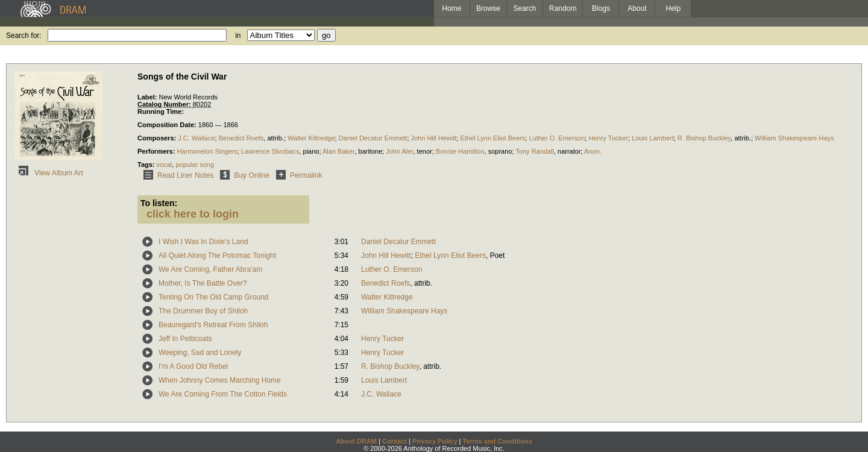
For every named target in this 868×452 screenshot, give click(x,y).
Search (525, 8)
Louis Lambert (653, 138)
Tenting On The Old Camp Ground (214, 297)
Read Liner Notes (176, 175)
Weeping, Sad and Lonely (200, 353)
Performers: (157, 151)
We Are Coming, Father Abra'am (210, 269)
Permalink (297, 175)
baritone (370, 151)
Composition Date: (168, 125)
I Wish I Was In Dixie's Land (203, 242)
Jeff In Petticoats (185, 339)
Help (674, 8)
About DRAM (356, 441)
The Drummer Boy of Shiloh (203, 311)
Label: (148, 97)
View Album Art (49, 173)
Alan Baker (338, 151)
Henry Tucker (608, 138)
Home (451, 8)
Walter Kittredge (311, 138)
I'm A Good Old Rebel (193, 366)
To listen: (159, 203)
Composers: (158, 138)
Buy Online (243, 175)
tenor (425, 151)
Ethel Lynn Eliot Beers (492, 138)
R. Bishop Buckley (704, 138)
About (637, 8)
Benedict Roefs (241, 138)
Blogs (601, 8)
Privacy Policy (435, 441)
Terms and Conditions (498, 441)
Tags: (147, 165)
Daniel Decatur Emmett (373, 138)
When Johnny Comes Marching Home (220, 380)
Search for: (24, 36)
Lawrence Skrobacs (270, 151)
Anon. (593, 151)
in (238, 36)
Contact (395, 441)
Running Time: (161, 111)
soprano (500, 151)
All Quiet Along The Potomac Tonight (217, 256)
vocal (165, 165)
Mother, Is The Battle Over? (203, 283)
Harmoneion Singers (207, 151)
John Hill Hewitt (434, 138)
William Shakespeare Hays (794, 138)
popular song (195, 165)
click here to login (193, 214)
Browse (488, 8)
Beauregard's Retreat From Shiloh (213, 325)
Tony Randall (535, 151)
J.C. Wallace (196, 138)
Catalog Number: (165, 104)
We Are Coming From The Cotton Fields (223, 394)
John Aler (399, 151)
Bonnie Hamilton (460, 151)
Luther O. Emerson (557, 138)
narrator (569, 151)
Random (563, 8)
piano (311, 151)
